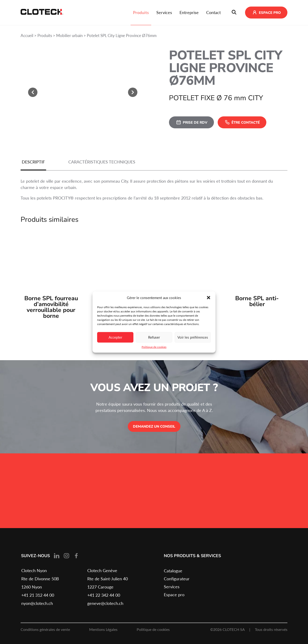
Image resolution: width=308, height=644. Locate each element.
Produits (141, 12)
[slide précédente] (33, 92)
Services (164, 12)
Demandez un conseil (154, 426)
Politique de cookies (154, 347)
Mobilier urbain (69, 35)
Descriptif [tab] (33, 162)
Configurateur (177, 579)
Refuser (154, 337)
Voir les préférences (193, 337)
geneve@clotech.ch (105, 603)
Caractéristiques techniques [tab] (102, 162)
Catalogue (173, 571)
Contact (213, 12)
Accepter (115, 337)
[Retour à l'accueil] (42, 13)
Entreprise (189, 12)
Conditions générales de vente (45, 629)
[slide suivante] (133, 92)
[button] (209, 298)
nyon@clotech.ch (37, 603)
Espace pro (174, 595)
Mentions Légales (103, 629)
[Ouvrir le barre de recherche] (234, 13)
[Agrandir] (83, 92)
